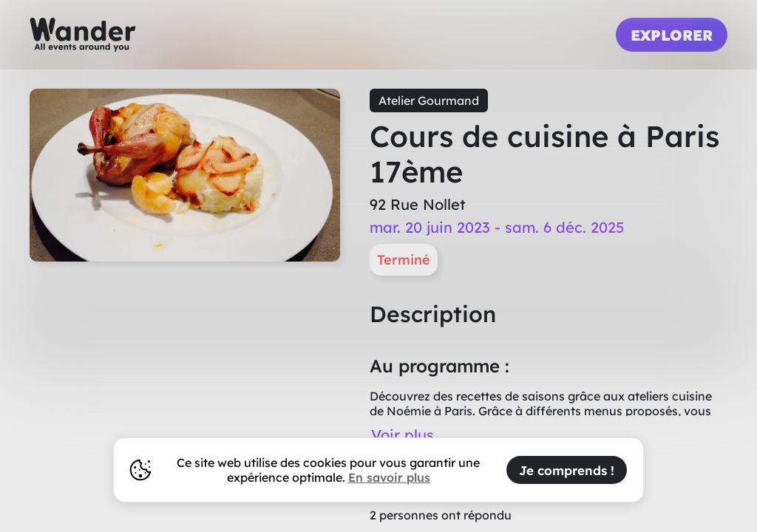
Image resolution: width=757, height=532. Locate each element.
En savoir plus (389, 477)
